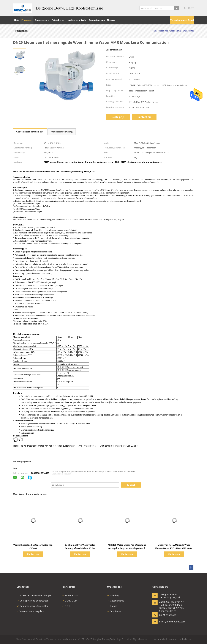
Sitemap (173, 639)
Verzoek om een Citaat (182, 20)
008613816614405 (40, 473)
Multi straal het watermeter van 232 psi (119, 446)
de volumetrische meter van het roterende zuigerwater (48, 446)
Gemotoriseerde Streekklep (33, 606)
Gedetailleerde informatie (30, 132)
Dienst (112, 606)
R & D (66, 606)
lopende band (71, 595)
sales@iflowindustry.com (169, 622)
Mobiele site (185, 639)
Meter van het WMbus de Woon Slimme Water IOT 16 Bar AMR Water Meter (174, 548)
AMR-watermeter (87, 446)
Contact (131, 485)
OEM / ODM (70, 601)
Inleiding (113, 595)
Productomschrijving (62, 132)
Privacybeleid (160, 639)
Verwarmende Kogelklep (31, 611)
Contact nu (144, 117)
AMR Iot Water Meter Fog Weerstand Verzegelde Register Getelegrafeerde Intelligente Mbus (127, 548)
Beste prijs (118, 117)
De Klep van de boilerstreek (33, 601)
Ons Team (114, 611)
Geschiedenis (116, 601)
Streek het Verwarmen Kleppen (35, 595)
